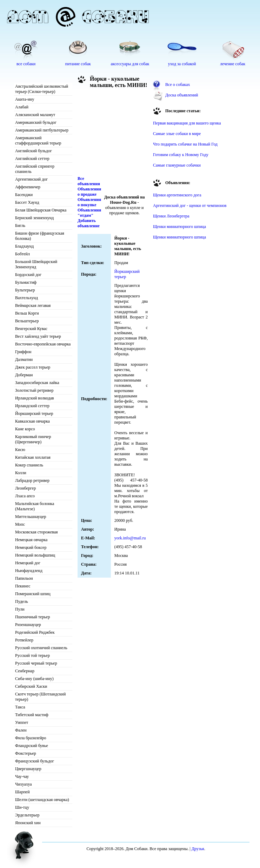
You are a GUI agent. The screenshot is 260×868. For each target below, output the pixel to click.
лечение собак (233, 64)
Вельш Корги (27, 313)
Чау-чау (22, 776)
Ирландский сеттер (32, 406)
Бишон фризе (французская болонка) (40, 236)
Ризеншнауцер (28, 625)
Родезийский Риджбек (35, 632)
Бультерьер (25, 290)
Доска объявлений (182, 95)
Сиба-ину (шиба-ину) (34, 679)
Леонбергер (25, 488)
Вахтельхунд (26, 298)
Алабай (22, 107)
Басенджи (24, 195)
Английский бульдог (34, 151)
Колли (21, 473)
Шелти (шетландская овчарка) (42, 800)
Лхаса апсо (25, 496)
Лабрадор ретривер (32, 480)
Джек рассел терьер (33, 367)
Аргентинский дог (31, 179)
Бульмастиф (26, 282)
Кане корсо (25, 429)
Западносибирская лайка (37, 383)
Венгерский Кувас (31, 329)
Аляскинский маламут (35, 115)
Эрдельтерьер (27, 815)
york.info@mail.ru (130, 538)
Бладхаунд (24, 246)
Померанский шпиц (33, 594)
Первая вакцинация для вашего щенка (187, 123)
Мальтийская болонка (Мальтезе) (35, 506)
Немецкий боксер (31, 547)
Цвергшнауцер (28, 769)
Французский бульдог (35, 761)
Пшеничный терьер (32, 617)
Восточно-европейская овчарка (43, 344)
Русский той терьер (32, 655)
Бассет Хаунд (27, 202)
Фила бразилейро (31, 738)
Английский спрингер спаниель (35, 169)
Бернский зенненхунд (34, 218)
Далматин (24, 359)
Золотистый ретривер (34, 390)
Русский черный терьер (36, 663)
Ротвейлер (24, 640)
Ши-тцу (22, 807)
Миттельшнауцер (31, 517)
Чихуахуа (24, 784)
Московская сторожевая (36, 532)
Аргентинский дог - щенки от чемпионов (190, 206)
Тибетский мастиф (32, 715)
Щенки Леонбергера (171, 216)
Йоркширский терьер (34, 413)
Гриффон (23, 352)
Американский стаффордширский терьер (38, 140)
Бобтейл (22, 254)
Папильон (24, 578)
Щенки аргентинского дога (177, 195)
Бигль (20, 226)
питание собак (78, 64)
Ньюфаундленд (29, 571)
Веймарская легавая (33, 305)
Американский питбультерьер (42, 130)
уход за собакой (182, 64)
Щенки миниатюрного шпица (179, 227)
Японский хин (28, 823)
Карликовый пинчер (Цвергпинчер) (33, 439)
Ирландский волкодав (35, 398)
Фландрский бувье (32, 746)
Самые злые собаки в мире (177, 134)
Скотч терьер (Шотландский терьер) (40, 697)
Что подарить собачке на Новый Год (185, 144)
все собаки (26, 64)
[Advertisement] (113, 134)
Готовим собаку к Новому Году (181, 155)
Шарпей (22, 792)
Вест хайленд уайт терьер (38, 336)
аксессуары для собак (130, 64)
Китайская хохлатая (33, 457)
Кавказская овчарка (32, 421)
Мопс (20, 524)
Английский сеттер (32, 159)
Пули (20, 609)
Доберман (24, 375)
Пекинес (23, 586)
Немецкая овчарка (31, 540)
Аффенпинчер (28, 187)
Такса (20, 707)
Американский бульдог (36, 122)
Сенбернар (25, 671)
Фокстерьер (26, 753)
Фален (21, 730)
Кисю (20, 450)
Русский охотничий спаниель (41, 648)
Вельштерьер (27, 321)
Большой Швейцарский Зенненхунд (36, 264)
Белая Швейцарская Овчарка (41, 210)
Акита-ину (25, 99)
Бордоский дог (28, 275)
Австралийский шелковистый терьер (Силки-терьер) (42, 89)
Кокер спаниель (29, 465)
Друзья (198, 849)
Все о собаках (178, 85)
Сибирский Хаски (31, 686)
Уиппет (22, 722)
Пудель (22, 601)
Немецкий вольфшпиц (35, 555)
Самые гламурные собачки (177, 165)
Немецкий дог (28, 563)
